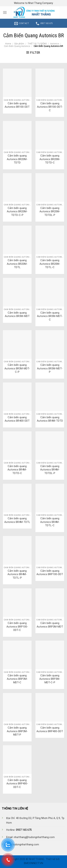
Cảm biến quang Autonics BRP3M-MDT (50, 625)
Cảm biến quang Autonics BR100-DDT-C (50, 107)
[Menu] (5, 12)
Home (8, 44)
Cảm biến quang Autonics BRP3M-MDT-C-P (50, 679)
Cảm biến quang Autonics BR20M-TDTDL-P (50, 212)
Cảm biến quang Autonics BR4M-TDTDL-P (50, 470)
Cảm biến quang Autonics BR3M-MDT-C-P (17, 368)
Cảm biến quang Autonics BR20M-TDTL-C (50, 264)
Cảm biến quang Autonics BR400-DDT (17, 419)
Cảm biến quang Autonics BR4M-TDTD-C (17, 470)
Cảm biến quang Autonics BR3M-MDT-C (50, 316)
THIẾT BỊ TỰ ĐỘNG (37, 44)
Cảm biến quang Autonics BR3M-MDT (17, 314)
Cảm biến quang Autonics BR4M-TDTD (50, 419)
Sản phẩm (19, 44)
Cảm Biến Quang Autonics (17, 46)
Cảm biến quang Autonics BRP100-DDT (50, 573)
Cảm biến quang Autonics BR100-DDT (17, 105)
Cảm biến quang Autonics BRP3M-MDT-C (17, 679)
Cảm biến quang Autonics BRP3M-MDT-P (17, 731)
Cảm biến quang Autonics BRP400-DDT (50, 729)
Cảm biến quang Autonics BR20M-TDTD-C (50, 159)
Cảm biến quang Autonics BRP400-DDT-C (17, 784)
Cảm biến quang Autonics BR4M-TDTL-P (17, 574)
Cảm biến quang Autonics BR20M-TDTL (17, 264)
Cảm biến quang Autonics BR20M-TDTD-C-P (17, 212)
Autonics (55, 44)
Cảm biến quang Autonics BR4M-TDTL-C (50, 522)
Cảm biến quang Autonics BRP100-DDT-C (17, 627)
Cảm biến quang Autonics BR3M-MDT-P (50, 368)
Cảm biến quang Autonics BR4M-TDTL (17, 520)
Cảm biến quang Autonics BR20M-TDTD (17, 159)
